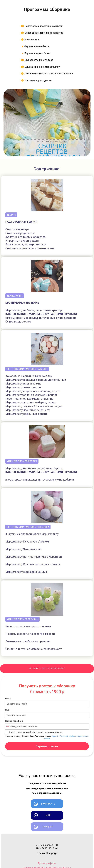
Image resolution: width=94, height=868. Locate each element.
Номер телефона (14, 721)
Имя (7, 710)
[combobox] (8, 726)
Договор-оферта (47, 863)
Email (8, 699)
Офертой (55, 736)
